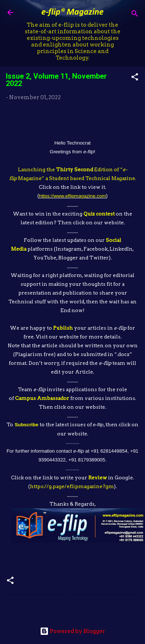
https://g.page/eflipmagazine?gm (72, 486)
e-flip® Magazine (72, 12)
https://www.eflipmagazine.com (73, 196)
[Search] (135, 15)
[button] (135, 78)
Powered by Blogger (72, 631)
